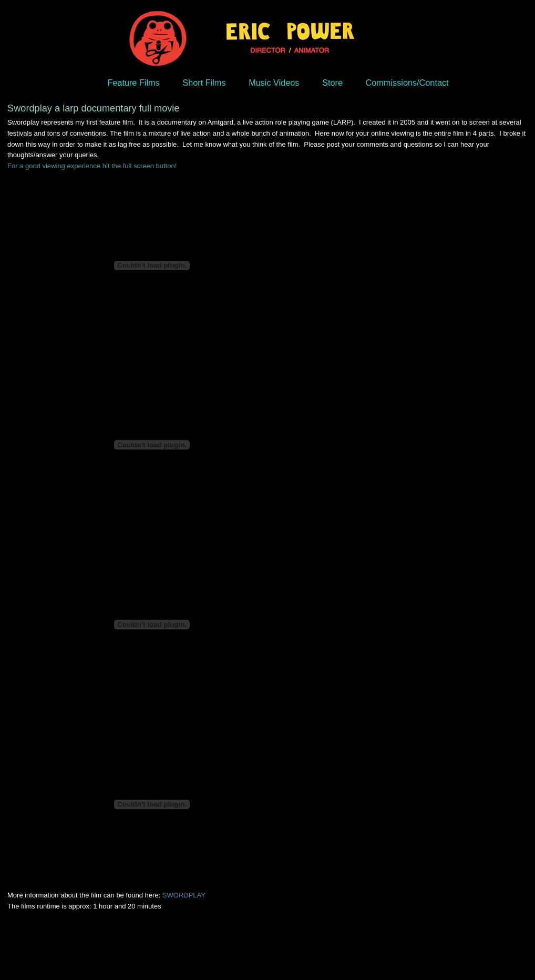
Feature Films (133, 83)
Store (332, 83)
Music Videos (274, 83)
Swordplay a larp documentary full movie (94, 108)
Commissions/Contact (407, 83)
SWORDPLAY (184, 895)
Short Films (204, 83)
